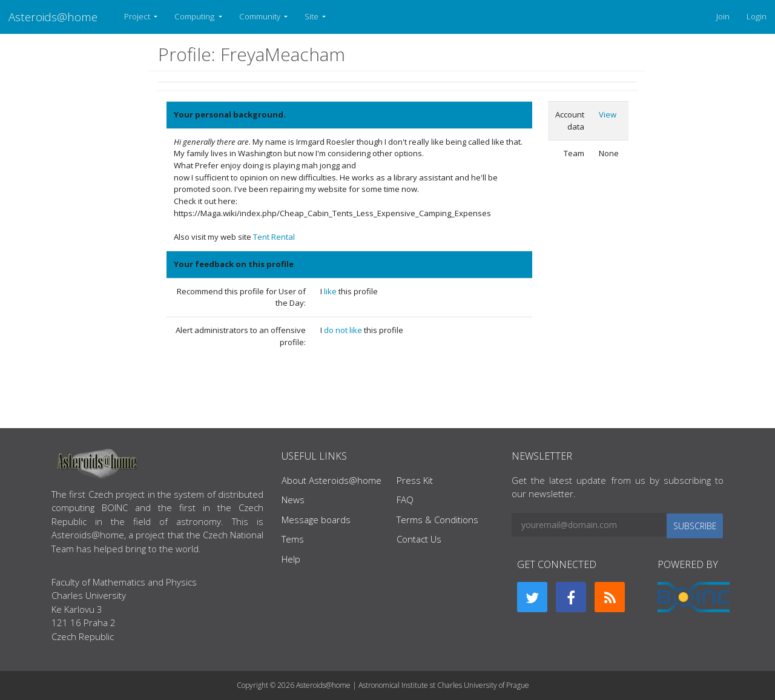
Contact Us (419, 539)
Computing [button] (195, 16)
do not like (344, 330)
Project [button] (138, 16)
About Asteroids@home (331, 480)
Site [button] (312, 16)
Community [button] (261, 16)
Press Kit (415, 480)
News (293, 500)
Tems (293, 539)
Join (723, 16)
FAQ (405, 500)
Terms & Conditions (437, 520)
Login (757, 16)
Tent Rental (274, 237)
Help (291, 559)
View (608, 114)
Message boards (316, 520)
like (331, 291)
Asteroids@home (53, 17)
